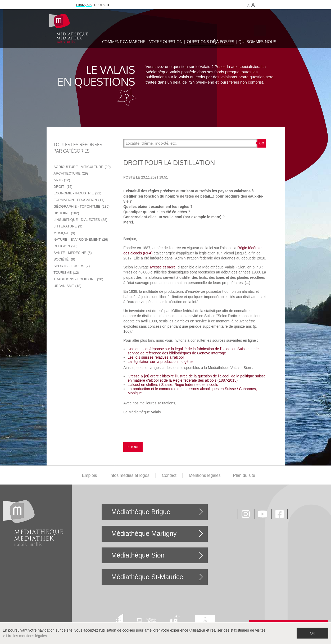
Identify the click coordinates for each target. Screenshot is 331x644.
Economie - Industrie (77, 193)
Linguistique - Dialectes (80, 220)
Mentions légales (205, 475)
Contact (169, 475)
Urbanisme (67, 286)
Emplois (90, 475)
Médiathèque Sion (138, 555)
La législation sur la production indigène (160, 362)
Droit (63, 187)
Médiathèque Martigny (144, 533)
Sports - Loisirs (72, 266)
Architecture (71, 173)
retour (133, 447)
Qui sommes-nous (257, 42)
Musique (64, 233)
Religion (65, 246)
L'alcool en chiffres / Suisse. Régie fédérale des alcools (173, 385)
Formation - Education (79, 200)
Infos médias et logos (129, 475)
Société (64, 259)
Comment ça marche (124, 42)
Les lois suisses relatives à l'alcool (156, 357)
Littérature (68, 226)
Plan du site (244, 475)
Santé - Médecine (72, 253)
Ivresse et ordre (163, 267)
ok (312, 633)
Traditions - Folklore (78, 279)
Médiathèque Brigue (141, 512)
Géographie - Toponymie (81, 206)
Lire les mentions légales (26, 636)
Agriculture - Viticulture (82, 167)
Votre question (166, 42)
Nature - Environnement (81, 239)
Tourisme (66, 273)
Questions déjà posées (210, 42)
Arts (62, 180)
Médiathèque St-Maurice (147, 577)
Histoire (66, 213)
